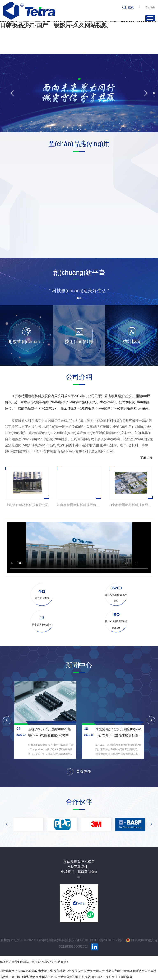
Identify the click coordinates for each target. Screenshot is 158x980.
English (150, 7)
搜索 (131, 7)
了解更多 (146, 458)
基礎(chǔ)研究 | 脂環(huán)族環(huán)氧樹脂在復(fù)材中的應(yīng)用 (50, 735)
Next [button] (145, 93)
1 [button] (154, 89)
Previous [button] (13, 93)
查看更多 (84, 771)
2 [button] (154, 93)
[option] (34, 192)
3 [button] (154, 97)
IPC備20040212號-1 (109, 940)
